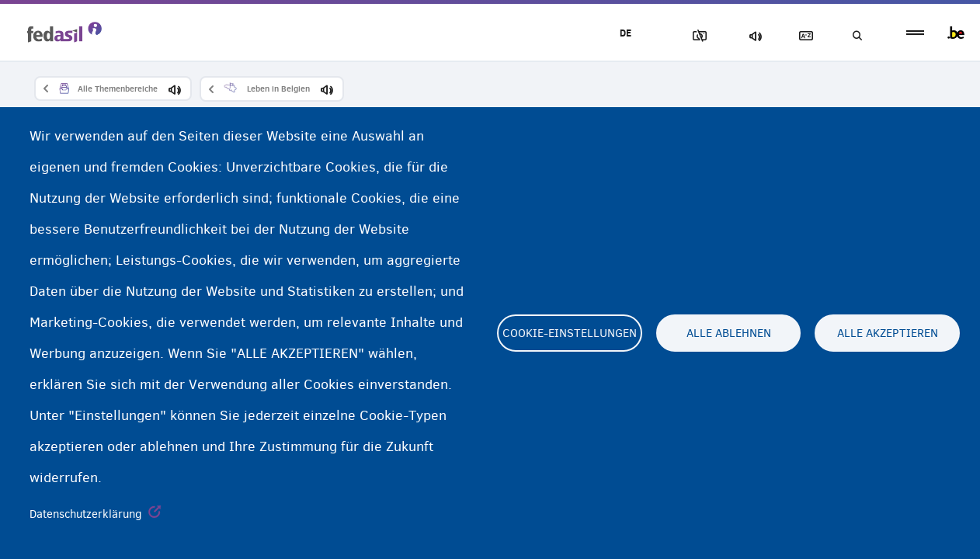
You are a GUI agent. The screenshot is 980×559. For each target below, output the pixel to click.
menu (915, 33)
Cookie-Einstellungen (570, 333)
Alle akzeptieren (888, 333)
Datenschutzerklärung (86, 514)
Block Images (693, 36)
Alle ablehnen (729, 333)
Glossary (802, 36)
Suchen (856, 36)
